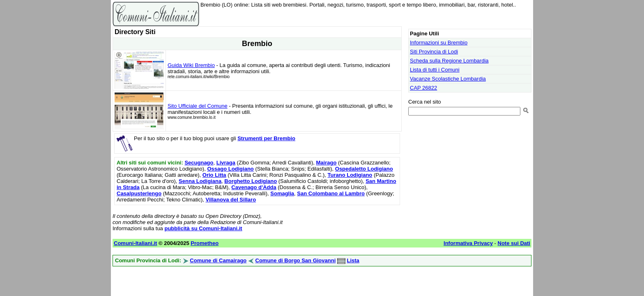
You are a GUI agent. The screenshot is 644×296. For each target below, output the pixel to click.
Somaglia (282, 193)
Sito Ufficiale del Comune (198, 106)
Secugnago (199, 163)
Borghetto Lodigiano (251, 181)
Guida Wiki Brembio (191, 65)
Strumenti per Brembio (266, 138)
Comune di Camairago (218, 260)
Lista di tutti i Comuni (435, 70)
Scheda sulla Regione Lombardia (449, 61)
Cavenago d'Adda (254, 187)
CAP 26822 (423, 88)
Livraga (226, 163)
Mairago (327, 163)
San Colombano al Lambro (331, 193)
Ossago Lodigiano (230, 169)
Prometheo (205, 243)
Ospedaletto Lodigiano (364, 169)
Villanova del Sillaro (231, 200)
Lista (353, 260)
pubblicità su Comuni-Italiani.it (203, 228)
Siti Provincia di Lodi (434, 52)
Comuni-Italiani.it (135, 243)
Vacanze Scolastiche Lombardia (448, 79)
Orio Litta (214, 175)
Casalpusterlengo (139, 193)
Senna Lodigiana (200, 181)
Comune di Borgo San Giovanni (296, 260)
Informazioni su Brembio (439, 43)
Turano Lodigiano (350, 175)
